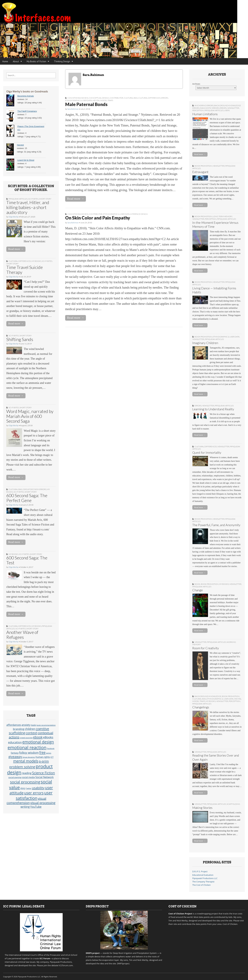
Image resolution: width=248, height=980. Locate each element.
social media (28, 777)
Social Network (45, 777)
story (23, 788)
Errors (165, 98)
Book (197, 584)
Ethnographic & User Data (79, 100)
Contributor (116, 98)
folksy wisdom (29, 753)
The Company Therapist (203, 882)
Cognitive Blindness (78, 98)
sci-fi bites (33, 199)
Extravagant (200, 172)
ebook (38, 737)
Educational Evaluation (203, 875)
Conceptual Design (99, 98)
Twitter (29, 788)
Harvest (20, 145)
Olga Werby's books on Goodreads (27, 91)
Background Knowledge (208, 696)
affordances (14, 725)
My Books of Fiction (36, 61)
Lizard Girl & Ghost (26, 160)
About (16, 61)
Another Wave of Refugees (22, 635)
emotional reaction (27, 747)
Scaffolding (233, 804)
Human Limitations (205, 114)
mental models (26, 761)
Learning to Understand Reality (213, 409)
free (42, 752)
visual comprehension (26, 801)
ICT (52, 757)
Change (198, 590)
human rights (43, 757)
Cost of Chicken (230, 924)
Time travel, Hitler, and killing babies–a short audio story (28, 207)
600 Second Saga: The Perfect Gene (27, 498)
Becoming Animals (26, 96)
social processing (25, 782)
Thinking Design (62, 61)
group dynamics (29, 757)
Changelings (201, 707)
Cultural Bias (15, 489)
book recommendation (46, 725)
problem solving (22, 767)
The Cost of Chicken (201, 885)
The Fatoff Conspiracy (27, 111)
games (49, 753)
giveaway (15, 757)
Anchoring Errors (204, 105)
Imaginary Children (205, 343)
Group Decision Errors (35, 489)
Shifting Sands (20, 339)
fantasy (15, 753)
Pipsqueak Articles (18, 199)
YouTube (36, 807)
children (30, 729)
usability (38, 788)
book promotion (203, 166)
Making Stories (202, 808)
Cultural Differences (20, 261)
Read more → (16, 249)
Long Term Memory (222, 216)
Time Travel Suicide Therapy (25, 270)
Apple (33, 725)
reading (27, 773)
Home (5, 61)
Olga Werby (13, 217)
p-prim (44, 761)
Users (227, 110)
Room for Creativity (206, 648)
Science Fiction (43, 773)
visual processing (43, 803)
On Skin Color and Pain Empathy (98, 218)
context (31, 733)
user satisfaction (34, 795)
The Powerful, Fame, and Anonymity (216, 525)
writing (25, 807)
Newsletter (233, 108)
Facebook (51, 748)
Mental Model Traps (103, 100)
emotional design (38, 742)
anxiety (26, 725)
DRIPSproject (123, 964)
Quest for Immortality (207, 453)
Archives (196, 84)
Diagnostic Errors (209, 108)
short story (45, 199)
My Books (36, 261)
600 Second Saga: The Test (27, 560)
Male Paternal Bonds (86, 104)
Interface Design (139, 214)
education (15, 742)
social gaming (15, 777)
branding (19, 729)
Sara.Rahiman (73, 109)
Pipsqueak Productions (61, 962)
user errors (34, 793)
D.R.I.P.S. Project (200, 872)
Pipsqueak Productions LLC (205, 878)
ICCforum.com (66, 965)
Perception (198, 110)
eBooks (48, 737)
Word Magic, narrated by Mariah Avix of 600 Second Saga (30, 416)
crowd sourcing (26, 738)
